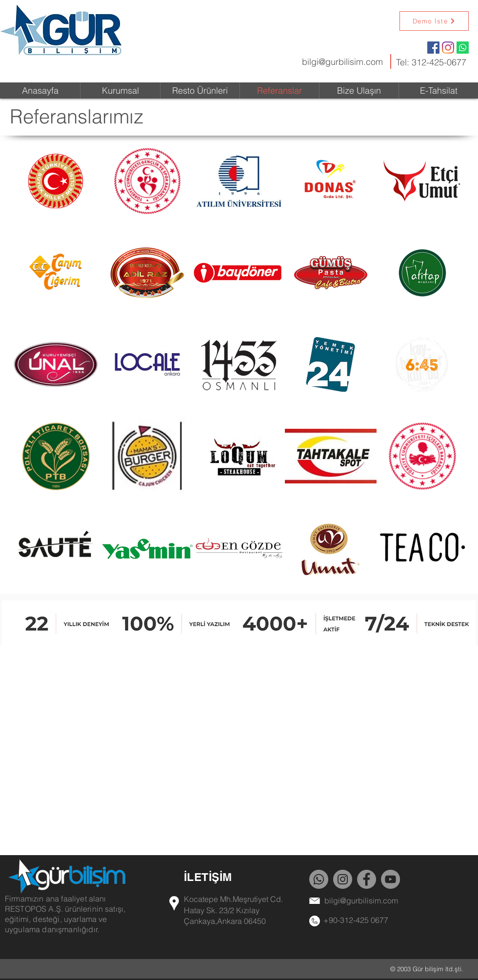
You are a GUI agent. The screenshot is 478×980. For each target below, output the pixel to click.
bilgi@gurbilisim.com (342, 62)
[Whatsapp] (463, 48)
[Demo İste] (434, 21)
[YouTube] (390, 879)
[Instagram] (448, 48)
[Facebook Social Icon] (433, 48)
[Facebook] (367, 879)
